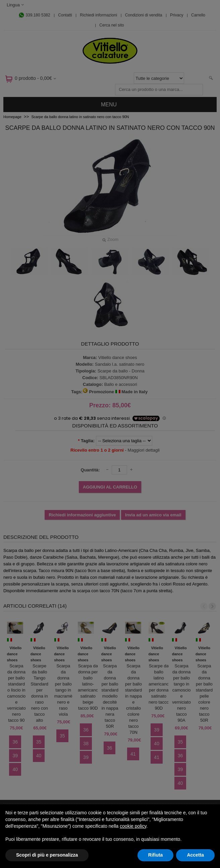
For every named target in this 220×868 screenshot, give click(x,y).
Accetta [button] (195, 855)
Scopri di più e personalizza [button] (47, 855)
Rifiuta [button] (156, 855)
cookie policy (133, 826)
